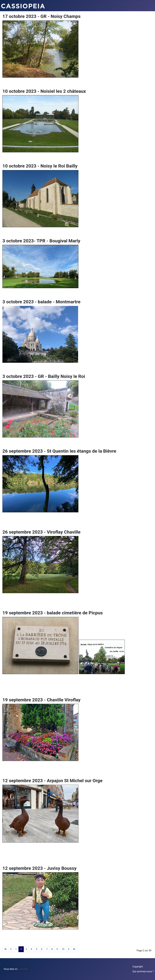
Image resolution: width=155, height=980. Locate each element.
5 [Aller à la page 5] (37, 949)
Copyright (138, 967)
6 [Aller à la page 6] (42, 949)
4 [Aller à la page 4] (31, 949)
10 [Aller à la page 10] (63, 949)
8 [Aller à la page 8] (52, 949)
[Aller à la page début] (5, 949)
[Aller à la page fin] (74, 949)
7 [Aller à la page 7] (47, 949)
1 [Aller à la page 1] (16, 949)
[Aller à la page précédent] (11, 949)
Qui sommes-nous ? (143, 971)
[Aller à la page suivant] (69, 949)
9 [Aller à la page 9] (57, 949)
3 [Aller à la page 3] (26, 949)
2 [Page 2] (21, 949)
